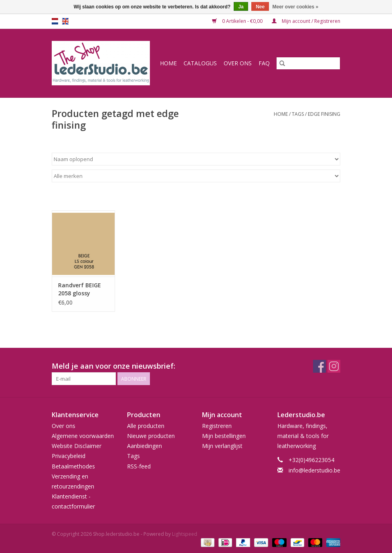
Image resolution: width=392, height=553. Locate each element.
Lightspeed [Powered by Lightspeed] (185, 534)
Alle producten (146, 426)
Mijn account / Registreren (306, 21)
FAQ (264, 63)
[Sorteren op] (196, 159)
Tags (298, 114)
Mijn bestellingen (224, 436)
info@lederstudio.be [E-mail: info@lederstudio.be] (314, 470)
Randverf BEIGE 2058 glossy (80, 289)
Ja (241, 7)
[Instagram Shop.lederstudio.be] (334, 366)
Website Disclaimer (77, 446)
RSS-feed (139, 466)
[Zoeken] (308, 63)
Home (168, 63)
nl (55, 21)
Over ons (238, 63)
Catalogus (200, 63)
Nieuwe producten (151, 436)
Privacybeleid (69, 456)
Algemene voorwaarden (83, 436)
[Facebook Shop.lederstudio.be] (319, 366)
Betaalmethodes (73, 466)
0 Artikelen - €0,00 (238, 21)
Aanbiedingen (144, 446)
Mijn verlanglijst (222, 446)
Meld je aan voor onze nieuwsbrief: (113, 366)
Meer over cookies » (296, 7)
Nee (260, 7)
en (65, 21)
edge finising (324, 114)
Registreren (217, 426)
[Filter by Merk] (196, 176)
